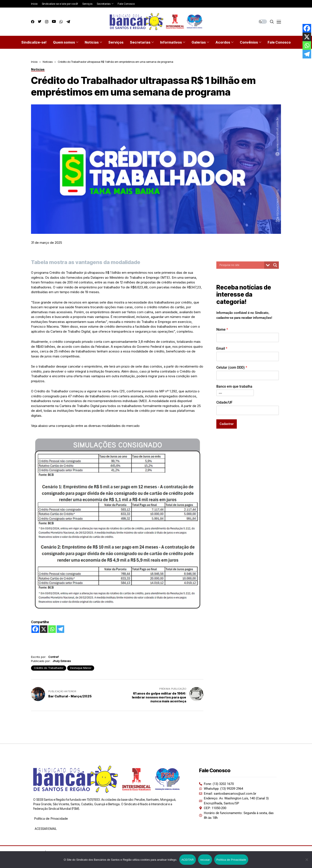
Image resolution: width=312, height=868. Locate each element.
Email (222, 348)
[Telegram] (60, 629)
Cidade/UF (224, 402)
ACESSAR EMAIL (45, 829)
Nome (222, 329)
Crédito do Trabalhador (49, 668)
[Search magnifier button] (275, 265)
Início (34, 62)
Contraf (53, 657)
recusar (205, 860)
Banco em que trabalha (234, 386)
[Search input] (241, 265)
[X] (44, 629)
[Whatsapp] (52, 629)
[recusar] (307, 860)
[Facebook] (35, 629)
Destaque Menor (81, 668)
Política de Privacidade (51, 818)
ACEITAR (188, 860)
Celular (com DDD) (232, 367)
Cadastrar (227, 424)
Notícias (48, 62)
